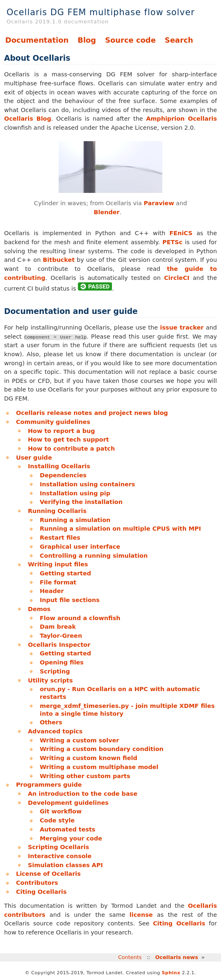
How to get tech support (68, 440)
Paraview (159, 203)
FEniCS (181, 233)
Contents (130, 957)
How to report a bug (62, 431)
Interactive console (60, 856)
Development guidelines (68, 803)
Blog (87, 40)
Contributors (37, 883)
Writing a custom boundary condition (102, 749)
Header (52, 591)
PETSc (172, 242)
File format (58, 582)
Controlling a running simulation (94, 556)
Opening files (62, 662)
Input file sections (70, 600)
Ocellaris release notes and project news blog (92, 413)
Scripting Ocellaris (58, 847)
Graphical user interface (80, 547)
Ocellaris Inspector (59, 645)
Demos (39, 609)
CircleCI (177, 278)
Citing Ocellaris (41, 892)
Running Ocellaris (57, 511)
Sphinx (171, 973)
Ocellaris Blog (28, 119)
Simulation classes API (65, 865)
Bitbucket (59, 260)
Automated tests (67, 829)
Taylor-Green (61, 636)
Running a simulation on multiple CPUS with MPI (120, 529)
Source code (130, 40)
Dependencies (63, 475)
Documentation (37, 40)
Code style (57, 820)
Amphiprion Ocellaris (181, 119)
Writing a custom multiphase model (99, 767)
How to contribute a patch (71, 449)
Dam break (58, 627)
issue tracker (182, 327)
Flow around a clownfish (80, 618)
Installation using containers (87, 484)
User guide (34, 458)
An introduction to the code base (83, 794)
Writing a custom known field (89, 758)
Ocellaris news (177, 957)
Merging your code (71, 838)
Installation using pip (75, 493)
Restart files (60, 538)
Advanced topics (55, 731)
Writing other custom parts (85, 776)
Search (179, 40)
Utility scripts (50, 680)
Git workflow (61, 811)
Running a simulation (75, 520)
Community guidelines (53, 422)
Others (51, 722)
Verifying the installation (81, 502)
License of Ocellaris (48, 874)
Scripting (55, 671)
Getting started (65, 573)
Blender (107, 212)
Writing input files (58, 564)
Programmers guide (49, 785)
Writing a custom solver (79, 740)
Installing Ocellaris (59, 466)
